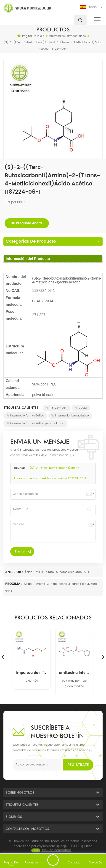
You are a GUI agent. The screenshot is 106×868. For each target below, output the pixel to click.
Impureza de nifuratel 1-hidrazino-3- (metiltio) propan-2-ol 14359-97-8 (32, 673)
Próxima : (14, 584)
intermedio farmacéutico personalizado (35, 423)
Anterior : (15, 572)
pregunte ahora (27, 223)
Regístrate (78, 765)
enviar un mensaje (53, 860)
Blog (89, 850)
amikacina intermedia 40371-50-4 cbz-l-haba (74, 673)
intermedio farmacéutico (25, 416)
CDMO (81, 408)
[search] (80, 20)
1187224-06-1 (57, 408)
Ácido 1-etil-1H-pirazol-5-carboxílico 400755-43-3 (60, 572)
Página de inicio (31, 36)
